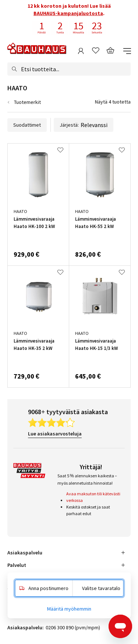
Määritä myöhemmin (69, 609)
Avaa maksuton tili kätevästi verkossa (93, 497)
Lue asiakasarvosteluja (55, 434)
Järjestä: (84, 125)
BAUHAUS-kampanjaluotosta (68, 13)
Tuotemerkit (27, 102)
